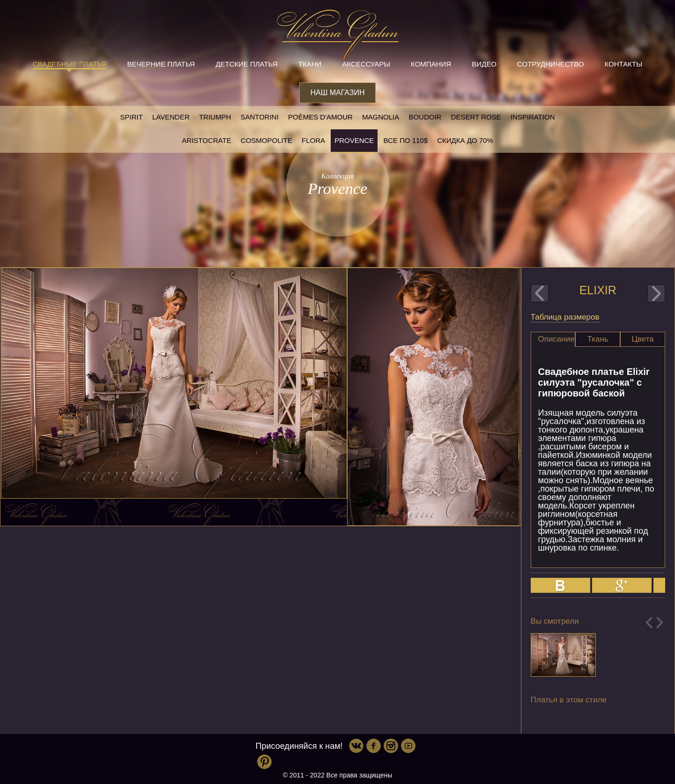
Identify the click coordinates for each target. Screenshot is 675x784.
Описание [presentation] (556, 339)
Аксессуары (366, 64)
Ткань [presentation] (598, 339)
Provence (354, 140)
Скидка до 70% (465, 140)
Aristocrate (206, 140)
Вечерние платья (161, 64)
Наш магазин (337, 93)
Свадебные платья (70, 64)
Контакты (623, 64)
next (656, 293)
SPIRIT (131, 117)
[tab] (553, 339)
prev (540, 293)
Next (660, 623)
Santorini (259, 117)
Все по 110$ (406, 140)
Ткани (310, 64)
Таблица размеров (565, 317)
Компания (431, 64)
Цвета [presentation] (642, 339)
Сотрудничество (550, 64)
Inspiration (533, 117)
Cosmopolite (267, 140)
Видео (484, 64)
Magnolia (381, 117)
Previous (649, 623)
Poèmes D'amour (320, 117)
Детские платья (246, 64)
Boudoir (425, 117)
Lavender (171, 117)
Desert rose (476, 117)
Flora (313, 140)
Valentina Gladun (338, 35)
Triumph (215, 117)
